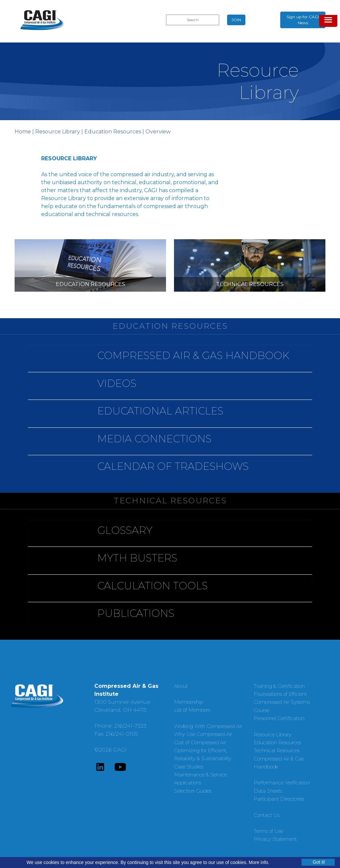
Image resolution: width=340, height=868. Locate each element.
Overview (158, 132)
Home (23, 132)
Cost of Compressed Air (200, 742)
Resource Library (58, 132)
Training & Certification (279, 686)
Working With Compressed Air (208, 726)
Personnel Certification (279, 718)
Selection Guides (193, 791)
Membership (188, 702)
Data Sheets (268, 791)
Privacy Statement (275, 839)
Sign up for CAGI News (303, 20)
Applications (188, 783)
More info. (259, 862)
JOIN (236, 20)
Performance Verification (282, 783)
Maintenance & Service (200, 775)
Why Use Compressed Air (203, 734)
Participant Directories (279, 799)
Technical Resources (277, 750)
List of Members (192, 710)
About (181, 686)
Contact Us (267, 815)
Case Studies (189, 767)
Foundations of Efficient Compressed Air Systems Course (282, 702)
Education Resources (113, 132)
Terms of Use (268, 831)
